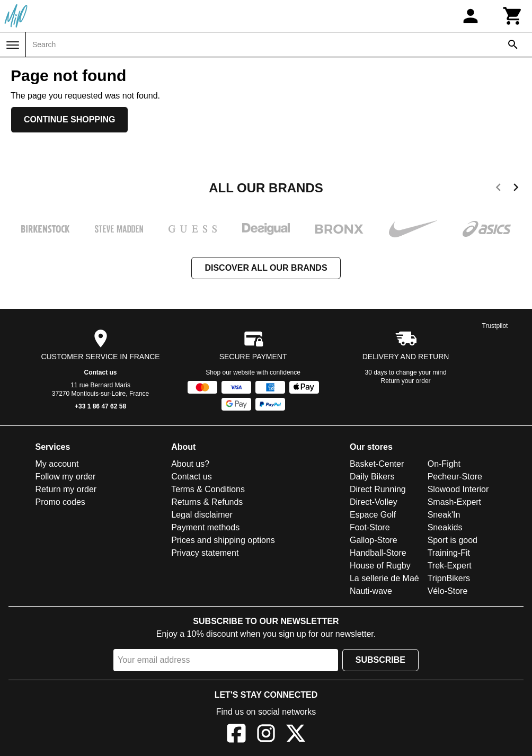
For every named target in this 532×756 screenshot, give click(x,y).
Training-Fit (449, 553)
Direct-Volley (374, 502)
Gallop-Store (374, 540)
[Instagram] (266, 735)
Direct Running (378, 489)
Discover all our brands (266, 268)
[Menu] (13, 45)
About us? (190, 464)
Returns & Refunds (207, 502)
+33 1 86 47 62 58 (100, 406)
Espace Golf (373, 515)
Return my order (66, 489)
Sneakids (445, 527)
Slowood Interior (458, 489)
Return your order (406, 381)
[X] (296, 735)
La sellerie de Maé (384, 578)
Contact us (101, 372)
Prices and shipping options (223, 540)
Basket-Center (377, 464)
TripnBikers (449, 578)
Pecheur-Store (455, 477)
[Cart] (513, 16)
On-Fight (444, 464)
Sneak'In (444, 515)
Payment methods (205, 527)
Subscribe (380, 660)
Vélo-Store (448, 591)
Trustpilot (495, 326)
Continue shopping (69, 119)
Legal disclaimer (202, 515)
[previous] (498, 189)
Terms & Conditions (208, 489)
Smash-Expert (454, 502)
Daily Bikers (372, 477)
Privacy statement (205, 553)
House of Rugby (380, 566)
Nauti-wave (371, 591)
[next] (516, 189)
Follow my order (66, 477)
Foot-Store (370, 527)
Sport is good (453, 540)
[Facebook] (236, 735)
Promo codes (60, 502)
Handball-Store (378, 553)
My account (57, 464)
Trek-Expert (450, 566)
